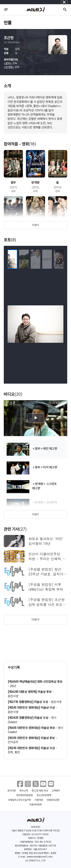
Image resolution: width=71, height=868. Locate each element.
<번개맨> (9, 67)
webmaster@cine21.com (40, 857)
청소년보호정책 (44, 795)
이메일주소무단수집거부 (19, 800)
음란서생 (13, 696)
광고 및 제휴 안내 (40, 791)
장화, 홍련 (14, 752)
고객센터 (56, 791)
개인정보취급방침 (24, 795)
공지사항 (12, 791)
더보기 (36, 225)
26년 (13, 686)
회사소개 (24, 791)
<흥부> (8, 63)
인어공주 (13, 742)
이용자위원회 (36, 805)
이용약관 (39, 800)
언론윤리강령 (53, 800)
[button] (59, 261)
